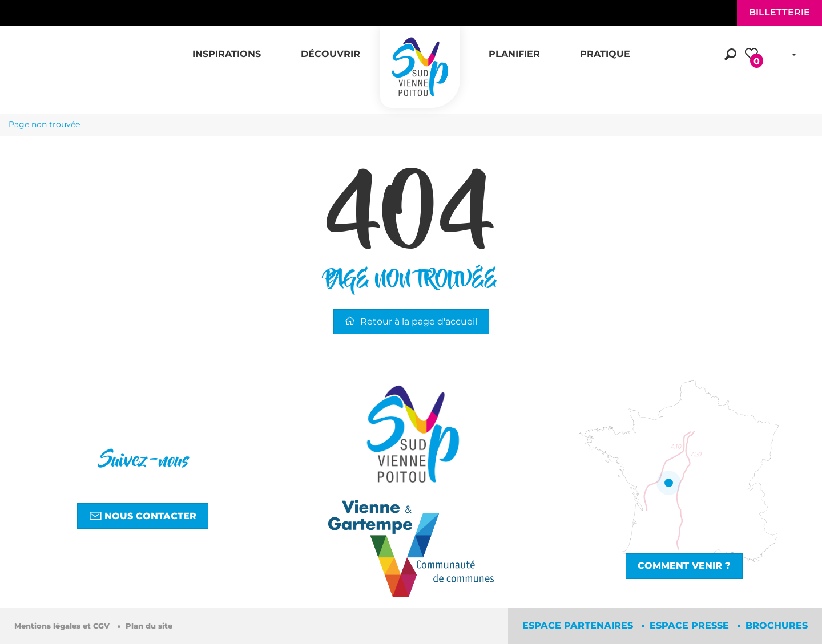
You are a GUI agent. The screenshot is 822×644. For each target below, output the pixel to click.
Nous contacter (143, 516)
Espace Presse (691, 625)
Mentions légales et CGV (63, 626)
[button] (227, 48)
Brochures (777, 625)
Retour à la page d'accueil (411, 321)
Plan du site (149, 626)
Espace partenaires (579, 625)
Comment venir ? (684, 566)
